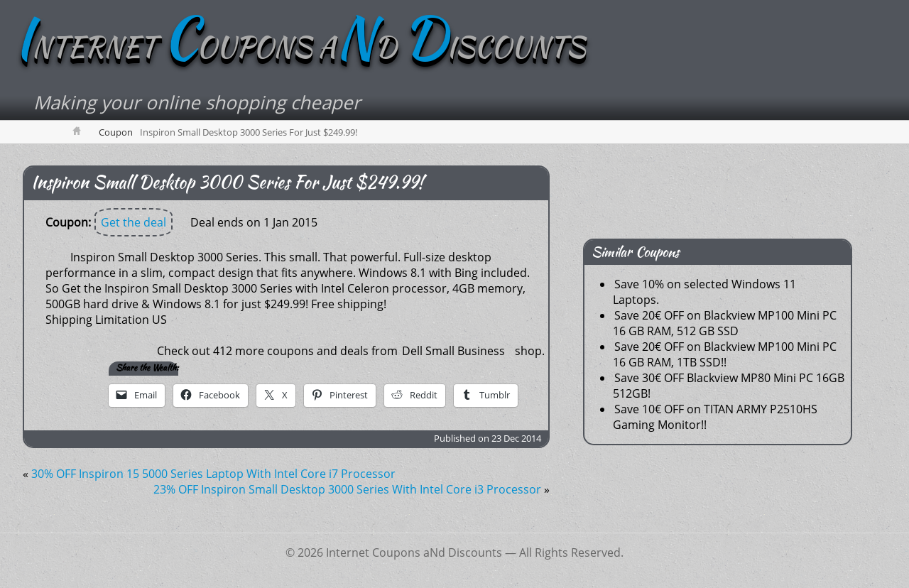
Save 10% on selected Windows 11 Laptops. (704, 293)
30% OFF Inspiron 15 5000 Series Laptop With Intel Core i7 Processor (213, 474)
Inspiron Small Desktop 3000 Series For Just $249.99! (227, 183)
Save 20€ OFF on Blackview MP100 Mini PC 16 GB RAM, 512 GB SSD (725, 324)
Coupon (116, 133)
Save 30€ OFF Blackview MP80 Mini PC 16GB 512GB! (729, 386)
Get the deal (134, 223)
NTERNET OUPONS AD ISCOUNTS (306, 48)
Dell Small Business (453, 352)
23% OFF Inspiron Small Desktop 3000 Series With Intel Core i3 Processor (347, 490)
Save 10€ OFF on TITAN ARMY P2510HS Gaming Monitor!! (715, 418)
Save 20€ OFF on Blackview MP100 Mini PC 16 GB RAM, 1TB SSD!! (725, 355)
